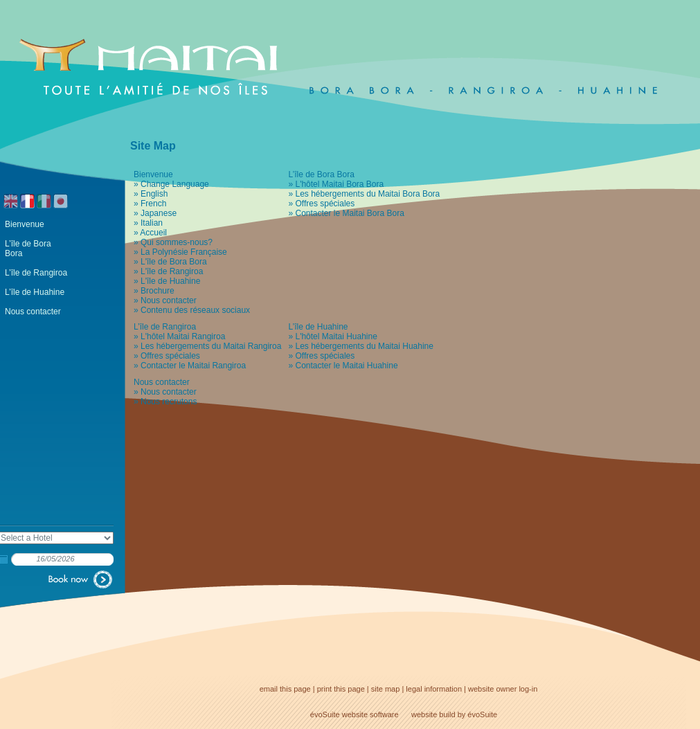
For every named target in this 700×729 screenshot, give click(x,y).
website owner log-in (503, 689)
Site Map (153, 146)
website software (370, 714)
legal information (434, 689)
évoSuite (325, 714)
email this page (285, 689)
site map (386, 689)
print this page (341, 689)
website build (433, 714)
